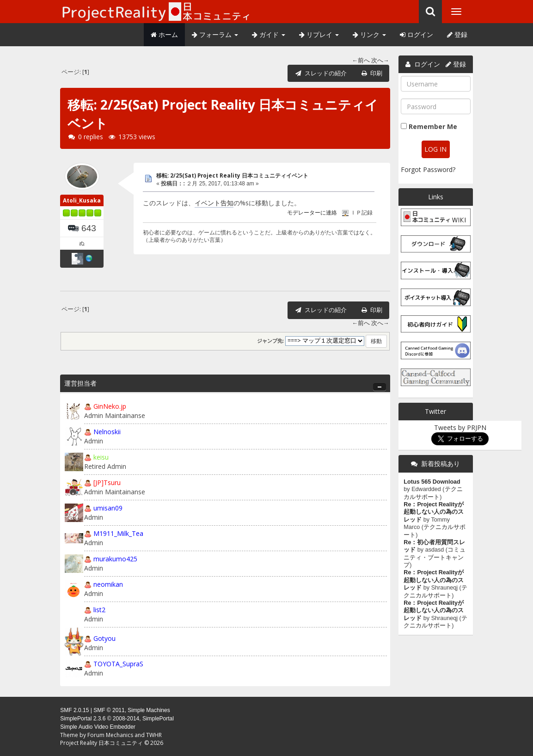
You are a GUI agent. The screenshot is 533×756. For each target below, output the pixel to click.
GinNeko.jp (110, 406)
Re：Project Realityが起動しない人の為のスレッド (434, 512)
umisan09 (108, 508)
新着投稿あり (441, 464)
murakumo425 (115, 559)
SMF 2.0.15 (74, 710)
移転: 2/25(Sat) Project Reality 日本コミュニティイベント (232, 175)
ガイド (269, 34)
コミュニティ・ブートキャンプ (435, 557)
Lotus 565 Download (432, 482)
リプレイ (319, 34)
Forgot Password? (428, 169)
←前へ (361, 60)
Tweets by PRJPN (460, 427)
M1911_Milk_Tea (118, 533)
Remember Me (433, 126)
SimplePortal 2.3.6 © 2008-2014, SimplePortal (117, 719)
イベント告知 (214, 203)
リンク (369, 34)
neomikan (108, 584)
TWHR (154, 735)
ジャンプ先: (271, 341)
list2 (99, 610)
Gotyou (104, 638)
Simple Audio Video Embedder (98, 727)
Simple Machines (149, 710)
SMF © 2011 (109, 710)
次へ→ (380, 60)
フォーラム (215, 34)
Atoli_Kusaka (82, 200)
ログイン (417, 34)
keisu (101, 457)
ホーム (164, 34)
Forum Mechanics (110, 735)
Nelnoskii (107, 432)
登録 (457, 34)
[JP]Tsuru (107, 482)
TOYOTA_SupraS (118, 664)
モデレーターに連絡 (312, 213)
